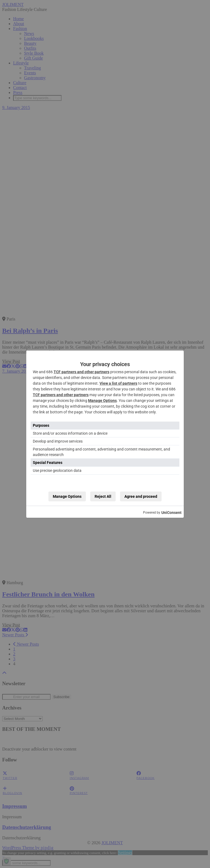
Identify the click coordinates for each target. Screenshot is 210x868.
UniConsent (171, 513)
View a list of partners (118, 383)
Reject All (103, 496)
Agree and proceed (141, 496)
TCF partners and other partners (81, 372)
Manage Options (102, 401)
